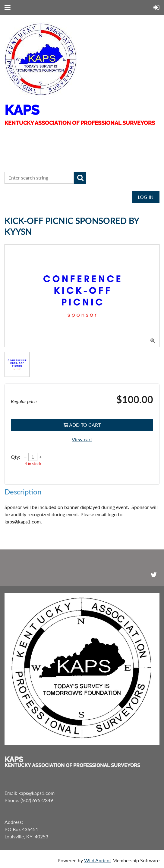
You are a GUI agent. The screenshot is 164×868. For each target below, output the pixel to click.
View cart (82, 439)
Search (80, 178)
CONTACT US (26, 160)
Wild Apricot (98, 860)
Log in (146, 197)
